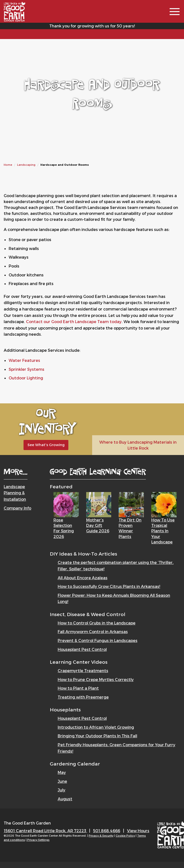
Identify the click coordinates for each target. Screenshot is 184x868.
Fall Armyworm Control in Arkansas (93, 631)
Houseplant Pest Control (82, 649)
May (62, 772)
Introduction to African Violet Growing (96, 727)
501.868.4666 (107, 831)
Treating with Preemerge (83, 697)
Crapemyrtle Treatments (83, 671)
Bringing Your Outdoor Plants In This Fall (97, 736)
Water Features (24, 360)
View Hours (138, 831)
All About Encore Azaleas (83, 578)
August (65, 799)
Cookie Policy (125, 836)
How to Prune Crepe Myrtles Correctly (96, 679)
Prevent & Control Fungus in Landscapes (98, 640)
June (62, 781)
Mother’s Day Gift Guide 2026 (98, 525)
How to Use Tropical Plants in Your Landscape (163, 531)
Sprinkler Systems (26, 369)
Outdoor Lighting (26, 378)
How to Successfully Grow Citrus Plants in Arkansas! (109, 586)
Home (8, 165)
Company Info (17, 508)
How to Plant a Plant (78, 688)
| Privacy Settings (38, 840)
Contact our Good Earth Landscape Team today (74, 321)
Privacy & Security (101, 836)
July (62, 790)
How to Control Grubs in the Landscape (97, 623)
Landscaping (26, 165)
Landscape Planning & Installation (15, 493)
